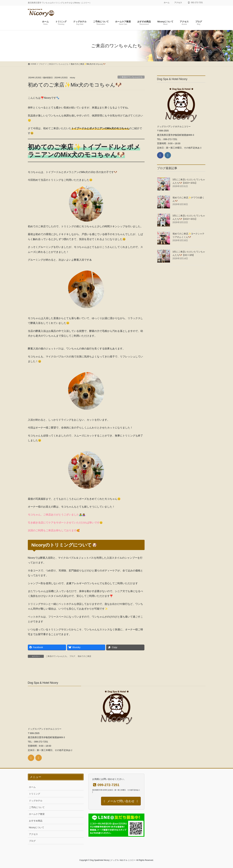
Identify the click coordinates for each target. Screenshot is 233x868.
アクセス (178, 3)
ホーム (167, 3)
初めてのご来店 (84, 656)
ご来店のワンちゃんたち (131, 77)
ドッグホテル (36, 801)
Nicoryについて (37, 827)
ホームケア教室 (37, 814)
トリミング (35, 794)
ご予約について (37, 807)
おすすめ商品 (36, 821)
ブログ (72, 656)
